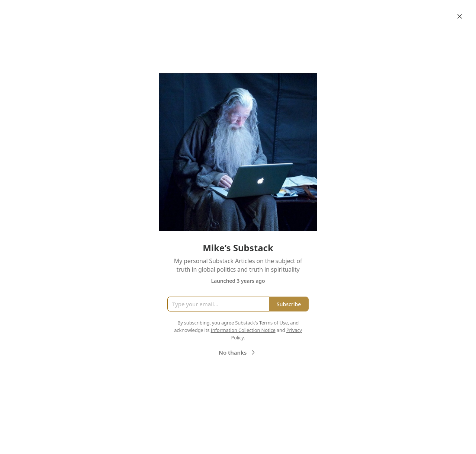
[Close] (460, 16)
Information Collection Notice (243, 330)
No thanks (238, 352)
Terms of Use (274, 323)
